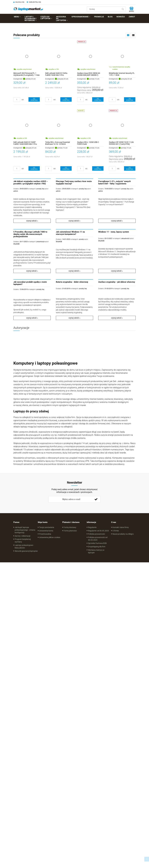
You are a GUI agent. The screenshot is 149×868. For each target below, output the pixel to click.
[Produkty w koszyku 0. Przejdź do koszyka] (131, 9)
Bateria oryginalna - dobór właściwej (72, 282)
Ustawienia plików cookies (50, 537)
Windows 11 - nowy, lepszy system (114, 232)
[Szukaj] (123, 9)
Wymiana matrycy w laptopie (96, 551)
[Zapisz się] (96, 499)
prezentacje (40, 242)
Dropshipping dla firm (97, 547)
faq (43, 189)
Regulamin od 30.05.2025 (98, 531)
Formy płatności (70, 531)
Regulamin (92, 527)
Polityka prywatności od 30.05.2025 (98, 539)
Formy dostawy (70, 527)
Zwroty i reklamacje (22, 536)
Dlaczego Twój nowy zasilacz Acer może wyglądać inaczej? (74, 183)
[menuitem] (17, 17)
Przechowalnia (45, 534)
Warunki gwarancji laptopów (26, 551)
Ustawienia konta (46, 531)
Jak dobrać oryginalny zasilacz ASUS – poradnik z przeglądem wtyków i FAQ (31, 183)
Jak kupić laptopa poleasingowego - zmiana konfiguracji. (25, 530)
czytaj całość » (32, 221)
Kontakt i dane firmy (121, 527)
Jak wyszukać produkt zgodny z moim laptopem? (30, 283)
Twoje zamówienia (47, 527)
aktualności (125, 238)
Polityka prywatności (96, 534)
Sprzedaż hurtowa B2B (97, 543)
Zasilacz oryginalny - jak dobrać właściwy (117, 282)
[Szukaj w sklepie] (104, 9)
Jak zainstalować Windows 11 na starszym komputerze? (70, 233)
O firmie (116, 531)
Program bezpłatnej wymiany (23, 540)
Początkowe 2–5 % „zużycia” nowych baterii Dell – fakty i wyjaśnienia (114, 183)
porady (39, 189)
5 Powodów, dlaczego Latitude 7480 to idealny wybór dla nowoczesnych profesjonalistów (30, 234)
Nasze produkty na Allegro (123, 534)
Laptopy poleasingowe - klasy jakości (24, 546)
